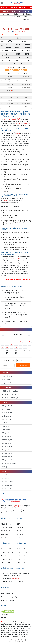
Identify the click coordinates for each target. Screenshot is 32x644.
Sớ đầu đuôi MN (7, 419)
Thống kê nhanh (7, 436)
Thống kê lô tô (6, 433)
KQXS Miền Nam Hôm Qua (10, 398)
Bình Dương (26, 14)
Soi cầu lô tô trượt (7, 482)
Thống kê (5, 403)
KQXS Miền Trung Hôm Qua (10, 394)
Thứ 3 (7, 24)
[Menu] (2, 3)
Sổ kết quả (5, 467)
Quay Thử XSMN (7, 383)
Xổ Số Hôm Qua (7, 388)
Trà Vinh (27, 17)
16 (20, 347)
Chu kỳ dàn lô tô (7, 409)
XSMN (12, 8)
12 (2, 347)
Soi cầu (4, 471)
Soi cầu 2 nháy (6, 475)
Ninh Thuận (16, 17)
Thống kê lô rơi (6, 450)
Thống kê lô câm (7, 446)
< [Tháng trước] (3, 334)
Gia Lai (16, 14)
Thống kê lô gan (7, 440)
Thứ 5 (16, 24)
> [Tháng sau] (29, 334)
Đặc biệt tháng (6, 426)
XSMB (3, 8)
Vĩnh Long (26, 19)
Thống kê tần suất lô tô (9, 463)
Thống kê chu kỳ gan (8, 460)
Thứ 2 (2, 24)
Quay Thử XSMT (7, 379)
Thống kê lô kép (7, 453)
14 (11, 347)
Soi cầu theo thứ (7, 478)
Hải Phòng (5, 14)
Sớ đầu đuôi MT (7, 416)
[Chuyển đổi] (3, 291)
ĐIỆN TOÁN (18, 8)
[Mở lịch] (14, 361)
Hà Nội (10, 31)
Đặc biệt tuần (6, 423)
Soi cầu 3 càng (6, 488)
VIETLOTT (25, 8)
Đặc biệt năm (6, 430)
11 (30, 344)
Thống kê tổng (6, 443)
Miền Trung (16, 11)
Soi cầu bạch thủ (7, 485)
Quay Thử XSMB (7, 376)
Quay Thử (5, 373)
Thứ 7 (25, 24)
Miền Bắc (5, 11)
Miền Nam (27, 11)
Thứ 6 (21, 24)
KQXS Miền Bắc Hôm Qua (10, 391)
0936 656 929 (15, 579)
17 (25, 347)
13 (7, 347)
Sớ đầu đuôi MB (7, 413)
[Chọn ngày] (8, 361)
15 (16, 347)
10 (25, 344)
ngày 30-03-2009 (19, 31)
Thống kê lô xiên (7, 457)
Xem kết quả (23, 365)
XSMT (7, 8)
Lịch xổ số (5, 330)
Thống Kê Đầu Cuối (8, 406)
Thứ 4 (12, 24)
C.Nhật (30, 24)
